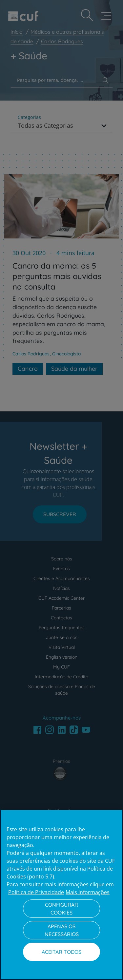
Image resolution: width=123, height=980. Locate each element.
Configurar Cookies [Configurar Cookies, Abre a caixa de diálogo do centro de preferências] (61, 909)
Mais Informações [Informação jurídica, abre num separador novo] (88, 892)
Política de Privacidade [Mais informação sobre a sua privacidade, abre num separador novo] (36, 892)
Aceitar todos (61, 952)
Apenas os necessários (62, 930)
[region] (61, 895)
